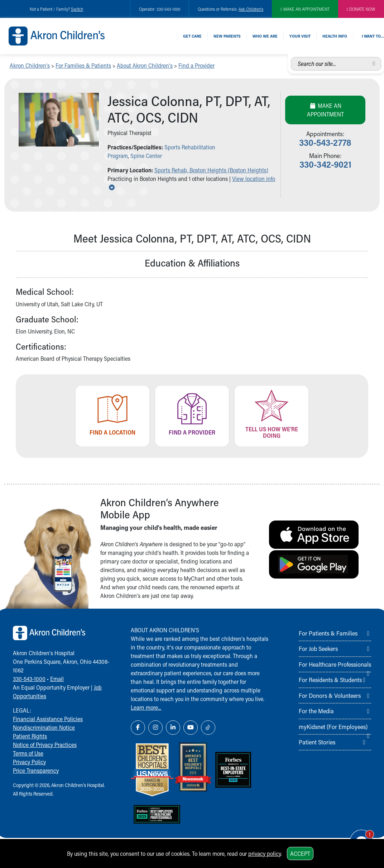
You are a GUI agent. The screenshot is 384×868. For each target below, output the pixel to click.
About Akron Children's (145, 65)
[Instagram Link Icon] (155, 728)
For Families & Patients (83, 65)
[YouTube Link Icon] (191, 728)
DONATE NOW (361, 9)
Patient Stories (317, 742)
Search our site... (291, 57)
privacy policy (265, 853)
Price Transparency (36, 770)
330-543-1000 (29, 679)
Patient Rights (30, 736)
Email (57, 679)
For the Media (316, 711)
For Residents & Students (330, 680)
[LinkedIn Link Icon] (173, 728)
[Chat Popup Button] (358, 836)
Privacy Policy (29, 762)
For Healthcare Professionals (335, 664)
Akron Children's (30, 65)
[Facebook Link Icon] (138, 728)
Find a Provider (196, 65)
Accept (300, 853)
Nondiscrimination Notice (44, 727)
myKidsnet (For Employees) (333, 726)
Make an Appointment (325, 110)
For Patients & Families (328, 633)
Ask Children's (251, 9)
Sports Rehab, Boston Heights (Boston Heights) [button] (211, 170)
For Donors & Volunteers (330, 695)
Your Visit (300, 36)
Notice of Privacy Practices (45, 745)
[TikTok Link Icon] (208, 728)
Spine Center (146, 156)
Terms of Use (28, 753)
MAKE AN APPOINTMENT (305, 9)
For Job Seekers (318, 648)
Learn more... (146, 707)
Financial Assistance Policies (48, 719)
